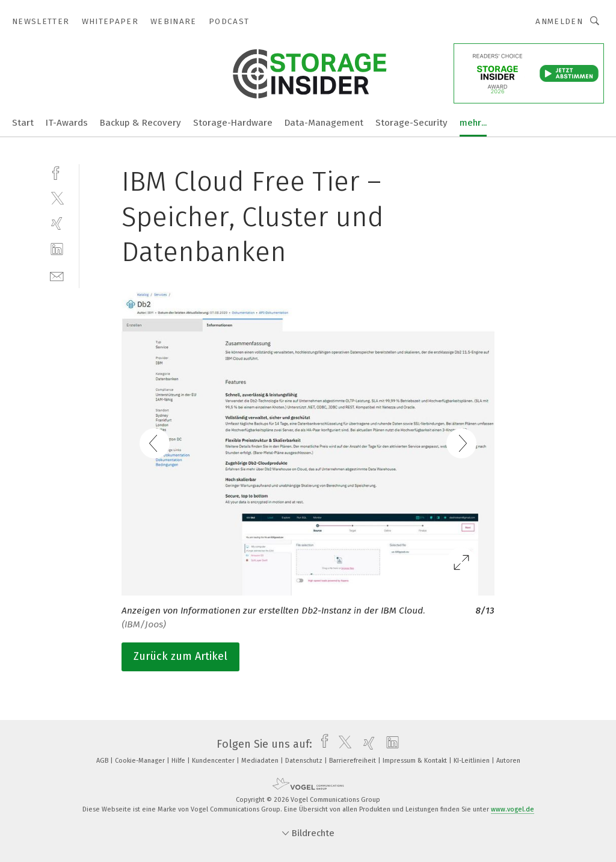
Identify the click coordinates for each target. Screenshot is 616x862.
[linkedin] (57, 249)
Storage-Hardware (233, 123)
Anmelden (559, 21)
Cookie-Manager (141, 761)
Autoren (508, 761)
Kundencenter (214, 761)
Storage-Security (411, 123)
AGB (103, 761)
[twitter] (57, 198)
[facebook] (57, 172)
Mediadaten (261, 761)
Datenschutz (305, 761)
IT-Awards (67, 123)
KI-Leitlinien (473, 761)
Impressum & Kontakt (416, 761)
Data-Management (324, 123)
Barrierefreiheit (353, 761)
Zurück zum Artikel (180, 656)
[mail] (57, 275)
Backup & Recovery (140, 123)
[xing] (57, 223)
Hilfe (179, 761)
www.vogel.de (513, 809)
